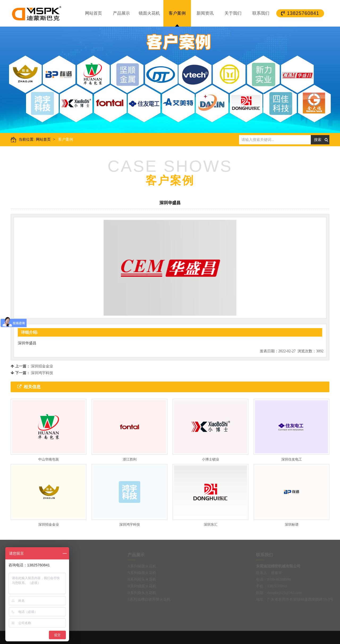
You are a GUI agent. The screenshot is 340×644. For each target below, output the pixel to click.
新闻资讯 (205, 13)
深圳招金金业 (42, 366)
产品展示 (121, 13)
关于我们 (233, 13)
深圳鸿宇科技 (42, 373)
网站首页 (93, 13)
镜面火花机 (149, 13)
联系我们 (261, 13)
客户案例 (177, 13)
